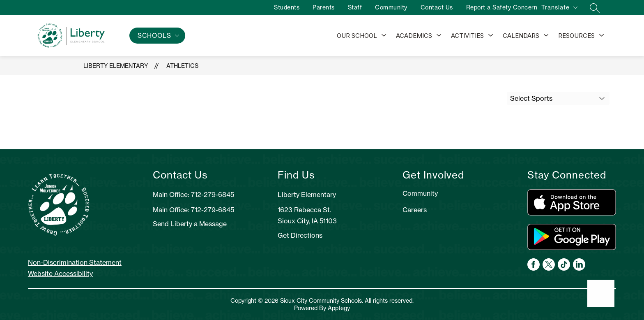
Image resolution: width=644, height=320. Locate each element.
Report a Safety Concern (498, 7)
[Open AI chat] (601, 293)
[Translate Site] (559, 9)
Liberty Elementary (116, 66)
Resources (576, 36)
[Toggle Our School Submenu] (384, 36)
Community (388, 7)
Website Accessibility (60, 274)
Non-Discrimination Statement (75, 262)
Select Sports (531, 98)
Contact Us (433, 7)
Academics (414, 36)
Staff (351, 7)
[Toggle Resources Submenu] (602, 36)
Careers (415, 210)
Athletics (182, 66)
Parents (320, 7)
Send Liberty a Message (190, 224)
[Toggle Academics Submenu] (439, 36)
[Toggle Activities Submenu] (491, 36)
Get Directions (300, 235)
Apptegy (339, 308)
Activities (467, 36)
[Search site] (591, 8)
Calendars (521, 36)
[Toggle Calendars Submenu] (546, 36)
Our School (357, 36)
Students (283, 7)
